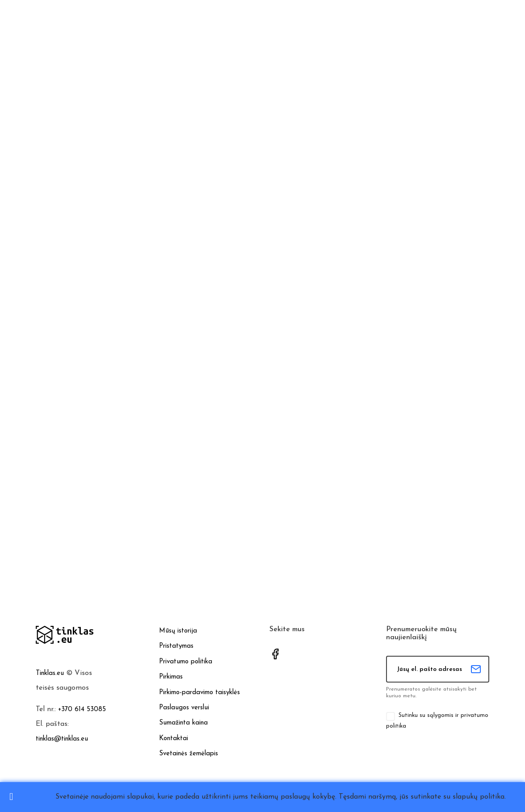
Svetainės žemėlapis (189, 754)
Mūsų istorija (178, 631)
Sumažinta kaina (183, 723)
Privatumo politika (186, 662)
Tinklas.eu (50, 673)
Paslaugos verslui (184, 708)
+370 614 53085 (82, 710)
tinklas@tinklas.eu (62, 739)
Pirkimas (171, 677)
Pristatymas (176, 646)
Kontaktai (174, 739)
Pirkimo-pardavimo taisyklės (199, 693)
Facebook (275, 654)
